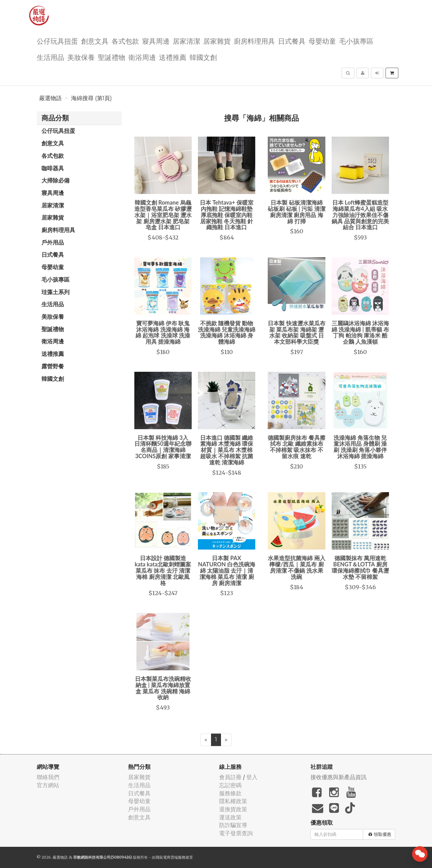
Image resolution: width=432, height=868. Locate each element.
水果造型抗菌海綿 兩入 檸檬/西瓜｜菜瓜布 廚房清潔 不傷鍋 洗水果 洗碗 (296, 567)
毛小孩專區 (356, 41)
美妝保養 (81, 57)
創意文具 (95, 41)
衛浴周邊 (142, 57)
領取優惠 (380, 834)
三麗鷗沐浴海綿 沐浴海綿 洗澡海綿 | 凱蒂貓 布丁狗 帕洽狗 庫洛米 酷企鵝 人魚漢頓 (360, 332)
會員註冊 (230, 777)
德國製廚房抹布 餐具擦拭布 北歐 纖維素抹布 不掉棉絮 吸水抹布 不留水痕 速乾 (296, 447)
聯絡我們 (48, 777)
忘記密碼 (230, 785)
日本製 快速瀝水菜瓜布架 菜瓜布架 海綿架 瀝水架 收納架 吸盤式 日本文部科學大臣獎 (296, 332)
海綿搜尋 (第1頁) (91, 98)
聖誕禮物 (112, 57)
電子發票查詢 (236, 833)
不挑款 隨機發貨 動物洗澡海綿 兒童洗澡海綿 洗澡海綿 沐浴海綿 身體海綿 (227, 332)
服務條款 (230, 793)
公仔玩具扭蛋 (57, 41)
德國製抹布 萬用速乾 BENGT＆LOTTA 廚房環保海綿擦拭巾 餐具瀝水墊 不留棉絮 (360, 567)
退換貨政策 (233, 809)
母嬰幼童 (322, 41)
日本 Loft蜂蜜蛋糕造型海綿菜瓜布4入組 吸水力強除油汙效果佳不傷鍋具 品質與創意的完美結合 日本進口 (360, 215)
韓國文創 (203, 57)
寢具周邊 (156, 41)
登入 (252, 777)
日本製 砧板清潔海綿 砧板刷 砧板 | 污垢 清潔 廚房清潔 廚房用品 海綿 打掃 (296, 212)
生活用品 (50, 57)
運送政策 (230, 817)
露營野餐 (53, 366)
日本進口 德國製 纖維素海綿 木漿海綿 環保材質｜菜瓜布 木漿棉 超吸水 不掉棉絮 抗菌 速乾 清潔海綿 (227, 450)
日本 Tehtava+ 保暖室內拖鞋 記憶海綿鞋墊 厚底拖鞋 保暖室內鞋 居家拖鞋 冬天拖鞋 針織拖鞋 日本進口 (227, 215)
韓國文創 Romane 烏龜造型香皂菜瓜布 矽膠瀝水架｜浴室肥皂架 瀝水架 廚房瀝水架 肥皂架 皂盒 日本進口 (163, 215)
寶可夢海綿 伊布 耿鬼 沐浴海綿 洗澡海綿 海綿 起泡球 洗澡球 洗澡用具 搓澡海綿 (163, 332)
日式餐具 (292, 41)
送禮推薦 (173, 57)
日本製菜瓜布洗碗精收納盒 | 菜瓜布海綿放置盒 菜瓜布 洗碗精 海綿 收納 (163, 688)
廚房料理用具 (254, 41)
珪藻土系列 (55, 292)
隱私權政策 (233, 801)
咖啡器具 (53, 168)
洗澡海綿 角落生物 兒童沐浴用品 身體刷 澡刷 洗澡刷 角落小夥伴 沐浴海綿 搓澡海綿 (360, 447)
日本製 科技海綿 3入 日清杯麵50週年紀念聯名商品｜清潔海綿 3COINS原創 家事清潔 (163, 447)
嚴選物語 (50, 98)
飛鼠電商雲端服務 (170, 857)
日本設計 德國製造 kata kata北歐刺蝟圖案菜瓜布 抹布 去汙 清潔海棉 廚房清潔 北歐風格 (163, 570)
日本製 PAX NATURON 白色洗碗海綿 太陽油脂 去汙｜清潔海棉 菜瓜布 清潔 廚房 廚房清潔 (226, 570)
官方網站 (48, 785)
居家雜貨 (217, 41)
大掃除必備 (55, 180)
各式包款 (125, 41)
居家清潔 (186, 41)
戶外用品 (53, 242)
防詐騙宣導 (233, 825)
